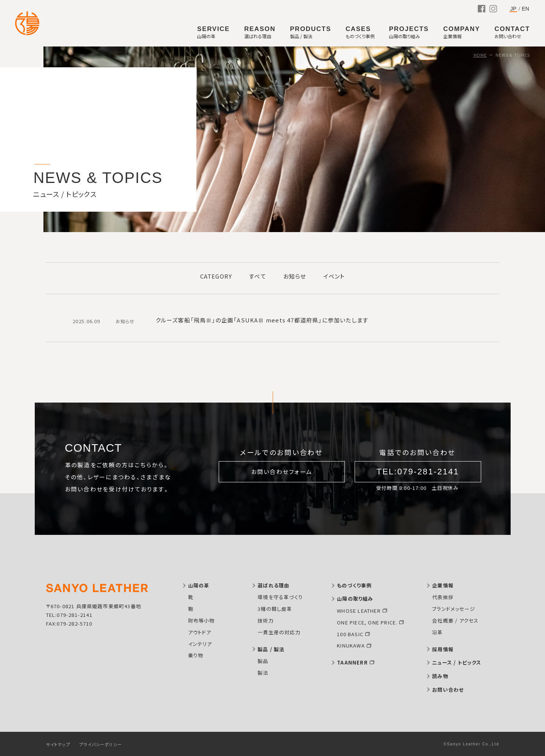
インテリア (200, 644)
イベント (334, 276)
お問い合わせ (448, 690)
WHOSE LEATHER (359, 611)
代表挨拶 (443, 597)
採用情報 (443, 649)
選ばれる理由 (273, 585)
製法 (263, 673)
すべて (258, 276)
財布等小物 (201, 620)
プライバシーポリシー (101, 744)
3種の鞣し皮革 (275, 609)
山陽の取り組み (355, 599)
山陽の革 (199, 585)
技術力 (266, 620)
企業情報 (443, 585)
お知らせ (295, 276)
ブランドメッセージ (454, 609)
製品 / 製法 (271, 649)
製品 (263, 661)
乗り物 (196, 655)
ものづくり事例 (354, 585)
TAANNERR (352, 662)
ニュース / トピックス (457, 662)
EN (526, 9)
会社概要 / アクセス (455, 620)
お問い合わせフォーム (282, 472)
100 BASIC (350, 634)
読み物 (440, 676)
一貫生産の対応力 (279, 632)
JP (513, 9)
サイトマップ (58, 744)
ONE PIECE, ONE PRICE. (367, 622)
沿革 (437, 632)
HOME (480, 55)
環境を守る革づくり (280, 597)
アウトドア (200, 632)
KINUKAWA (351, 645)
